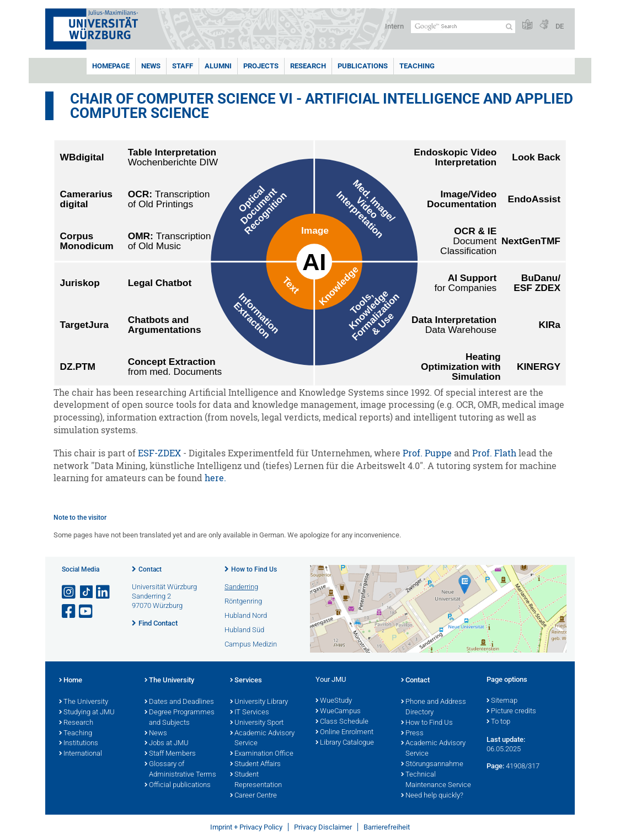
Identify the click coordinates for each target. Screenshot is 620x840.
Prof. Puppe (427, 453)
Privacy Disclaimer (323, 827)
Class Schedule (342, 722)
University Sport (257, 723)
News (151, 66)
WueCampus (338, 712)
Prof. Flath (494, 453)
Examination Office (262, 754)
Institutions (79, 744)
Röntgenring (243, 601)
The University (84, 702)
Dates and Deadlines (179, 702)
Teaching (417, 66)
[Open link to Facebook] (70, 612)
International (81, 754)
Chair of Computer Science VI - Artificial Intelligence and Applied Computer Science (322, 106)
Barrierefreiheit (387, 827)
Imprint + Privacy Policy (246, 827)
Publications (363, 66)
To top (498, 722)
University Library (259, 702)
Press (412, 734)
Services (246, 681)
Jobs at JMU (167, 744)
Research (308, 66)
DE (560, 26)
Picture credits (511, 712)
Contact (150, 569)
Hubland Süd (244, 630)
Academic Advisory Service (262, 739)
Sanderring (241, 587)
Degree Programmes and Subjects (180, 718)
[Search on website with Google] (463, 27)
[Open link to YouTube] (87, 612)
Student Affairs (255, 764)
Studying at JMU (87, 713)
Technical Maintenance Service (436, 780)
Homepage (111, 66)
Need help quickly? (432, 796)
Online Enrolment (344, 733)
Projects (261, 66)
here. (215, 478)
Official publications (178, 785)
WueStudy (334, 701)
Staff (183, 66)
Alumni (218, 66)
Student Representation (256, 780)
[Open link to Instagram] (70, 592)
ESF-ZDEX (159, 453)
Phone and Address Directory (434, 707)
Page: (495, 766)
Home (71, 681)
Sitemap (502, 701)
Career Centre (253, 796)
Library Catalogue (345, 743)
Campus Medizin (251, 644)
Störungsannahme (432, 764)
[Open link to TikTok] (87, 592)
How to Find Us (254, 569)
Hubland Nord (246, 615)
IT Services (250, 713)
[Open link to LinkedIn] (104, 592)
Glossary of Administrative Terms (180, 770)
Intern (394, 26)
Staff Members (170, 754)
